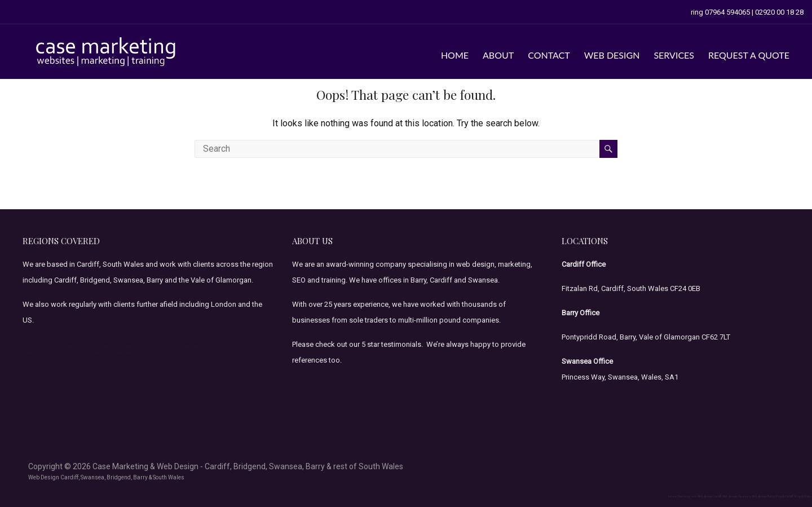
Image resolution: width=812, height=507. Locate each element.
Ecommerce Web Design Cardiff (121, 355)
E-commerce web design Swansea (133, 343)
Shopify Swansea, (183, 343)
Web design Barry (763, 496)
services (674, 55)
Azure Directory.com (682, 496)
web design (612, 55)
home (455, 55)
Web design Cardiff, (41, 355)
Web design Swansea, (737, 496)
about (498, 55)
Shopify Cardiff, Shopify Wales (793, 496)
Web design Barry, (39, 343)
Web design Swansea (78, 343)
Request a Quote (749, 55)
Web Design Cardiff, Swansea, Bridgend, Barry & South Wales (106, 477)
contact (549, 55)
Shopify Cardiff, (75, 355)
